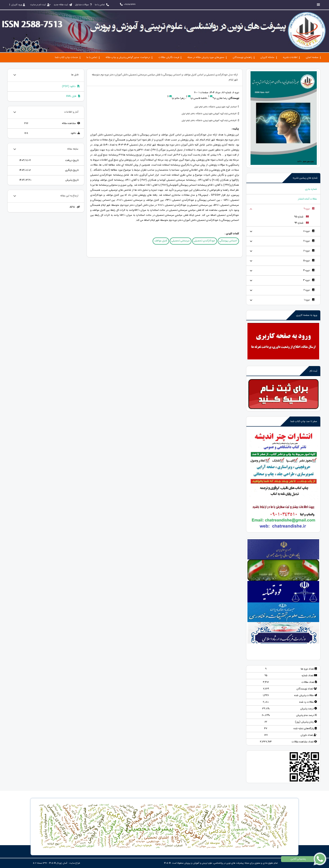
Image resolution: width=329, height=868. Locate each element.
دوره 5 (309, 261)
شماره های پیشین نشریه (305, 178)
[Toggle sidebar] (318, 5)
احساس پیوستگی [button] (228, 241)
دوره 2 (309, 290)
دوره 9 (309, 209)
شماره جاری (311, 189)
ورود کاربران (17, 5)
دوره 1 (309, 300)
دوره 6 (309, 251)
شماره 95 (301, 217)
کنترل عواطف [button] (161, 241)
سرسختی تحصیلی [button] (180, 241)
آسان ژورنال (62, 863)
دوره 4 (309, 270)
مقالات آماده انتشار (307, 199)
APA (75, 207)
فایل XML (73, 96)
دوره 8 (309, 231)
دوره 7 (309, 241)
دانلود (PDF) (71, 86)
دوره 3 (309, 280)
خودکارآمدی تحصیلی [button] (204, 241)
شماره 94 (302, 223)
